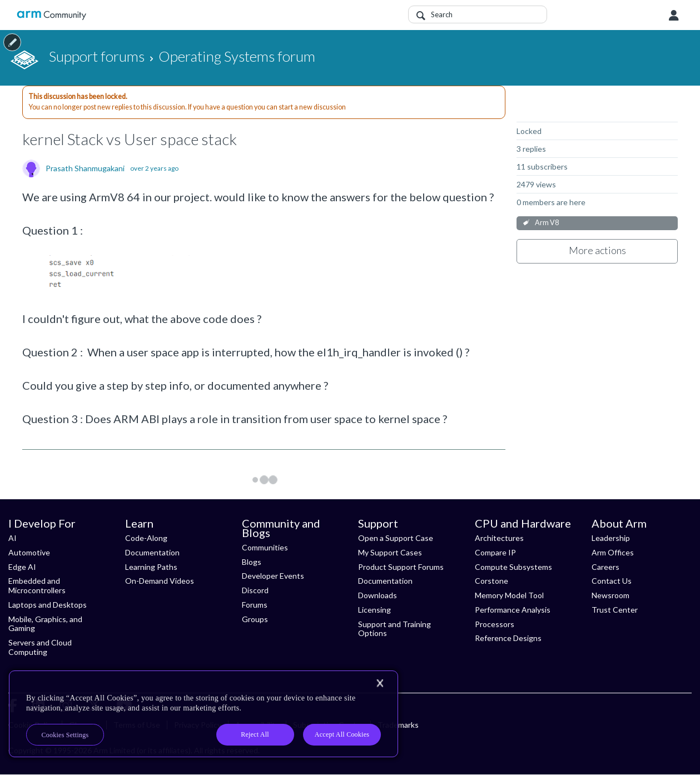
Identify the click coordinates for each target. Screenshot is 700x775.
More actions (597, 250)
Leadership (611, 538)
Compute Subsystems (513, 567)
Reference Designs (508, 638)
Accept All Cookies (342, 734)
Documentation (152, 552)
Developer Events (273, 576)
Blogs (252, 562)
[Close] (380, 683)
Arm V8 (547, 223)
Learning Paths (151, 567)
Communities (265, 547)
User (674, 16)
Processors (495, 624)
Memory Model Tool (509, 595)
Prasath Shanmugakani (85, 168)
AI (13, 538)
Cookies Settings (65, 735)
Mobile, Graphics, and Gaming (45, 624)
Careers (605, 567)
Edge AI (22, 567)
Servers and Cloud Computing (40, 647)
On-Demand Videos (160, 581)
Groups (255, 619)
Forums (255, 605)
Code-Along (146, 538)
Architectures (499, 538)
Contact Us (612, 581)
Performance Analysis (513, 610)
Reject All (255, 734)
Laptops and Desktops (48, 605)
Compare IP (495, 552)
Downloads (378, 595)
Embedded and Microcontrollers (37, 585)
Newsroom (610, 595)
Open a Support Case (396, 538)
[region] (203, 714)
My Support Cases (390, 552)
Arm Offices (613, 552)
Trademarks (398, 725)
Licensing (374, 610)
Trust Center (615, 610)
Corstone (492, 581)
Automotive (29, 552)
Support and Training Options (394, 629)
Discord (255, 590)
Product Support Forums (401, 567)
